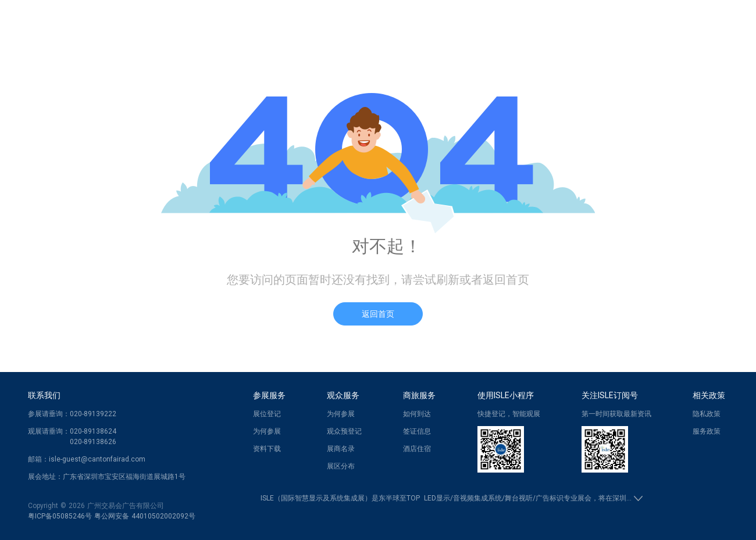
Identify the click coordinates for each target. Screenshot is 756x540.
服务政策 (707, 431)
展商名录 (341, 449)
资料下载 (267, 449)
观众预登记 (344, 431)
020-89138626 (93, 442)
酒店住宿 (417, 449)
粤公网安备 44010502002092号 (145, 516)
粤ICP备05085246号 (60, 516)
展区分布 (341, 466)
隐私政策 (707, 414)
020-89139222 (93, 414)
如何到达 (417, 414)
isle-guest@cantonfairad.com (97, 459)
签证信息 (417, 431)
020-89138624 (93, 431)
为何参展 (267, 431)
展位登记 (267, 414)
